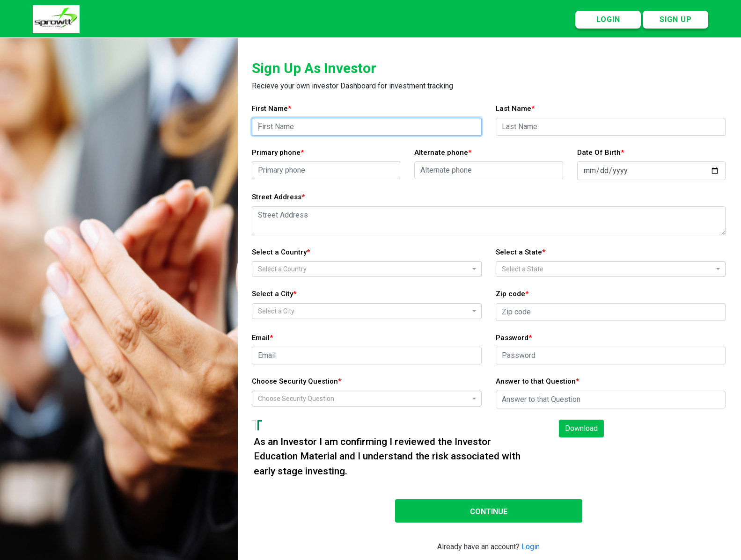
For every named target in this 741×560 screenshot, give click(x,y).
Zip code (510, 294)
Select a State (519, 252)
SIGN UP (676, 19)
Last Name (514, 109)
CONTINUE (489, 512)
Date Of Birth (599, 153)
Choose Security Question (295, 381)
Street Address (277, 197)
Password (512, 338)
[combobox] (367, 269)
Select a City (272, 294)
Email (261, 338)
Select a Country (279, 252)
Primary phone (276, 153)
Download (581, 428)
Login (531, 547)
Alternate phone (441, 153)
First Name (270, 109)
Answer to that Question (536, 381)
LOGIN (608, 19)
